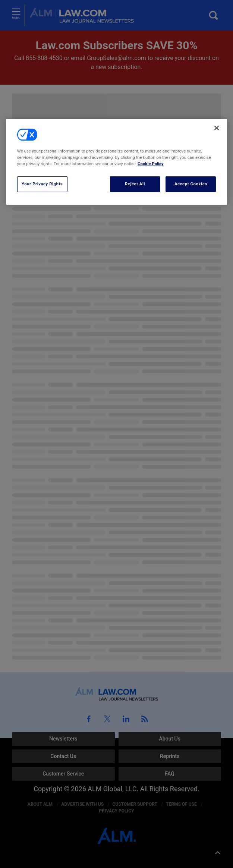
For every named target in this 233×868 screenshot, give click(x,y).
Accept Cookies (191, 184)
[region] (117, 162)
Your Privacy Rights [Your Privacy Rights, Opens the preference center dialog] (42, 184)
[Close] (217, 128)
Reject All (135, 184)
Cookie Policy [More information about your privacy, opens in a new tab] (151, 164)
